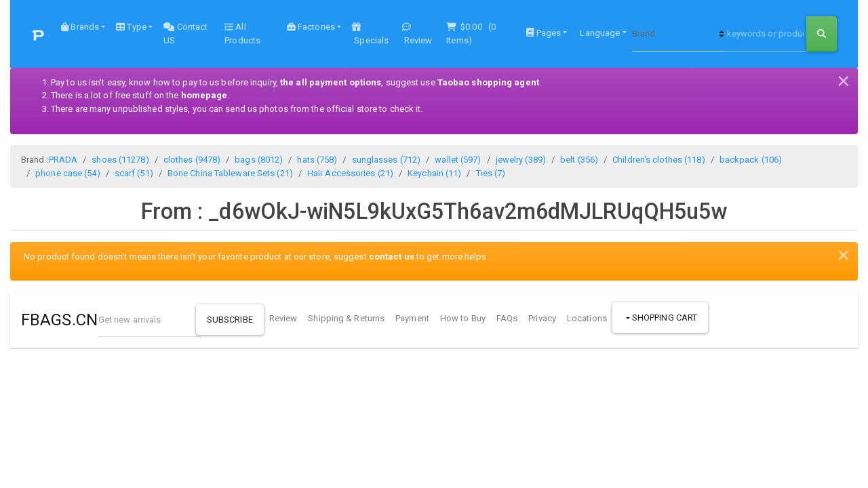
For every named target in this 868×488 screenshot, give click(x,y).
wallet (458, 160)
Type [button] (131, 27)
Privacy (542, 318)
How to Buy (463, 318)
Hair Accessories (350, 173)
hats (317, 160)
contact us (392, 257)
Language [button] (599, 33)
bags (259, 160)
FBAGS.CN (59, 320)
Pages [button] (544, 33)
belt (579, 160)
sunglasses (387, 160)
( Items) (472, 34)
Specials (370, 34)
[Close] (844, 79)
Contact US (185, 34)
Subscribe (230, 320)
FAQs (507, 318)
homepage (204, 95)
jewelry (521, 160)
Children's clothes (658, 160)
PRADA (63, 160)
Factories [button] (311, 27)
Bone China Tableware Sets (230, 173)
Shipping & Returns (346, 318)
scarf (134, 173)
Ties (491, 173)
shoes (120, 160)
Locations (587, 318)
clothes (192, 160)
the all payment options (331, 82)
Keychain (434, 173)
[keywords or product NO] (765, 34)
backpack (751, 160)
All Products (242, 34)
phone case (68, 173)
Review (417, 34)
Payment (412, 318)
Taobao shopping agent (488, 82)
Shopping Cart (664, 318)
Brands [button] (80, 27)
